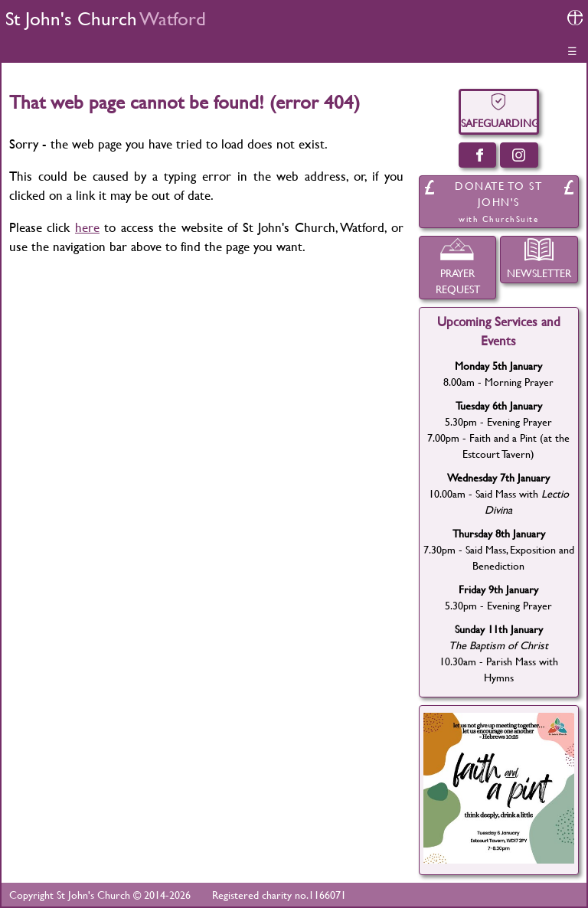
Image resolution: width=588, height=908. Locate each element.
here (87, 227)
